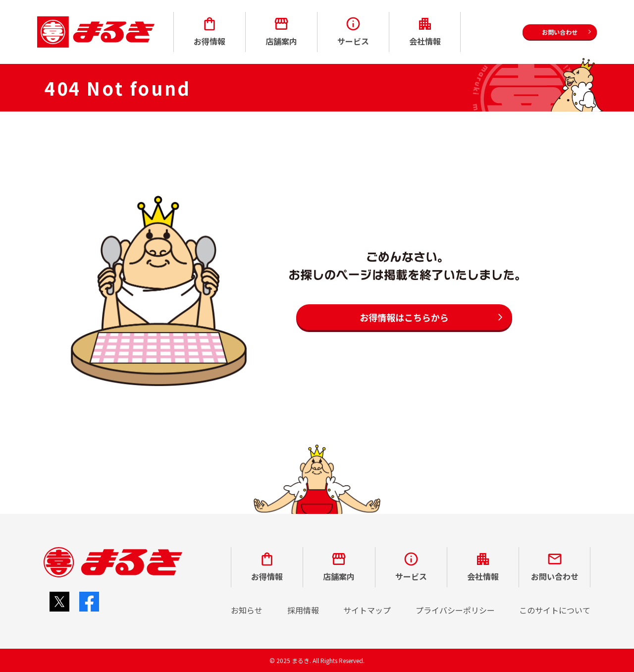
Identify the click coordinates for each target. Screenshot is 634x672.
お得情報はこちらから (404, 317)
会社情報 (425, 31)
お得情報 (210, 31)
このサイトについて (555, 610)
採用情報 (303, 610)
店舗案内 (281, 31)
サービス (353, 31)
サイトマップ (367, 610)
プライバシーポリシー (455, 610)
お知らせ (247, 610)
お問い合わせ (555, 567)
